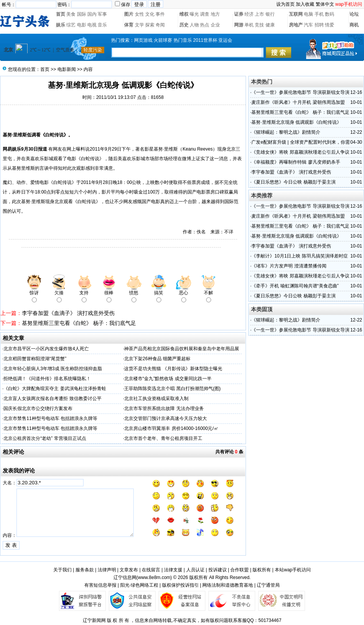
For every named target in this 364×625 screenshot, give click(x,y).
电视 (92, 25)
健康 (270, 25)
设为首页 (285, 4)
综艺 (71, 25)
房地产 (296, 25)
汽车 (308, 25)
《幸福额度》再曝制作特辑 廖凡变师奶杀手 (296, 162)
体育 (129, 25)
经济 (249, 14)
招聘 (319, 25)
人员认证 (195, 570)
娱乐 (61, 25)
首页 (61, 14)
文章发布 (129, 570)
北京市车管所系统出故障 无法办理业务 (164, 408)
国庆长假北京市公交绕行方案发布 (38, 408)
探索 (150, 25)
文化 (150, 14)
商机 (354, 25)
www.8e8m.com (154, 577)
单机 (249, 25)
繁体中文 (325, 4)
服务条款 (85, 570)
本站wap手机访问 (293, 570)
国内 (92, 14)
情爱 (330, 25)
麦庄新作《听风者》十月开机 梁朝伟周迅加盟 (298, 102)
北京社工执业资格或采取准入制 (156, 399)
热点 (205, 25)
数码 (330, 14)
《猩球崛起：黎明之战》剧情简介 (286, 132)
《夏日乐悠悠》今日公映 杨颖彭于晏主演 (293, 182)
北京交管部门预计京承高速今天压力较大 (166, 418)
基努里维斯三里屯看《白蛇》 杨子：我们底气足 (79, 323)
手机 (319, 14)
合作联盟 (239, 570)
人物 (194, 25)
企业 (215, 25)
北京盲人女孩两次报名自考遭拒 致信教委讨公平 (52, 399)
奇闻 (160, 25)
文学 (139, 25)
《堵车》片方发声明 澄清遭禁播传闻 (289, 266)
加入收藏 (305, 4)
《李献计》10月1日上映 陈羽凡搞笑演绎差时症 (299, 256)
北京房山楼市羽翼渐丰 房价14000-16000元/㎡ (171, 428)
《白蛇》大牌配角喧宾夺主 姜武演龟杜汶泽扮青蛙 (55, 389)
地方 (215, 14)
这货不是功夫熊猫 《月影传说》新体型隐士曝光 (173, 369)
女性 (139, 14)
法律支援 (173, 570)
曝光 (194, 14)
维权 (184, 14)
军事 (102, 14)
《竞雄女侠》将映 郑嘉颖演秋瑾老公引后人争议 (300, 152)
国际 (82, 14)
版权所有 (262, 570)
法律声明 (107, 570)
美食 (71, 14)
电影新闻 (67, 69)
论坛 (354, 14)
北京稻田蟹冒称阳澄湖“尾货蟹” (35, 359)
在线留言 (151, 570)
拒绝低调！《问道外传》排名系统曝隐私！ (47, 379)
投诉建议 (218, 570)
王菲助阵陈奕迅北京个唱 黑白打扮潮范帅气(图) (172, 389)
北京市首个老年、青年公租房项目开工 (163, 438)
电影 (82, 25)
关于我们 (62, 570)
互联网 (296, 14)
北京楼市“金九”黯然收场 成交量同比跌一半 (168, 379)
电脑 (308, 14)
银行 (270, 14)
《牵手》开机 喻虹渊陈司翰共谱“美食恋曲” (295, 286)
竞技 (259, 25)
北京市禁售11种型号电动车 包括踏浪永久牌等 (50, 418)
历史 (184, 25)
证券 (239, 14)
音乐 (102, 25)
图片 (129, 14)
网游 (239, 25)
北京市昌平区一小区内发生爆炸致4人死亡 (46, 349)
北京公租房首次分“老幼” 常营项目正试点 (45, 438)
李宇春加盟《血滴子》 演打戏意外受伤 (68, 313)
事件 (160, 14)
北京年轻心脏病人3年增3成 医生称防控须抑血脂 (53, 369)
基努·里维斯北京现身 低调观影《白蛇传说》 (296, 122)
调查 (205, 14)
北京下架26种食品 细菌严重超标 (157, 359)
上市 (259, 14)
